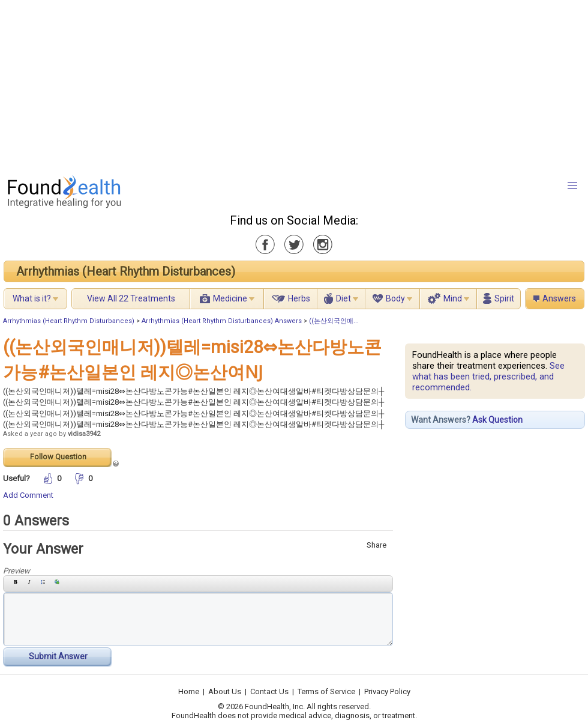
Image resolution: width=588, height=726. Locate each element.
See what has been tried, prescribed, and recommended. (488, 377)
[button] (572, 186)
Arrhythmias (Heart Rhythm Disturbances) (126, 271)
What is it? (32, 298)
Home (189, 691)
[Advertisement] (189, 84)
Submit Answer (58, 656)
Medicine (230, 298)
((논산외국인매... (334, 321)
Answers (559, 298)
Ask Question (497, 420)
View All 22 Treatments (131, 298)
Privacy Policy (387, 691)
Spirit (504, 298)
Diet (343, 298)
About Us (225, 691)
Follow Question (58, 457)
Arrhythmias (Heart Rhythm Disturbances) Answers (222, 321)
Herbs (299, 298)
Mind (453, 298)
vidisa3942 (84, 434)
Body (395, 298)
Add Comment (28, 495)
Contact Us (269, 691)
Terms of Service (326, 691)
